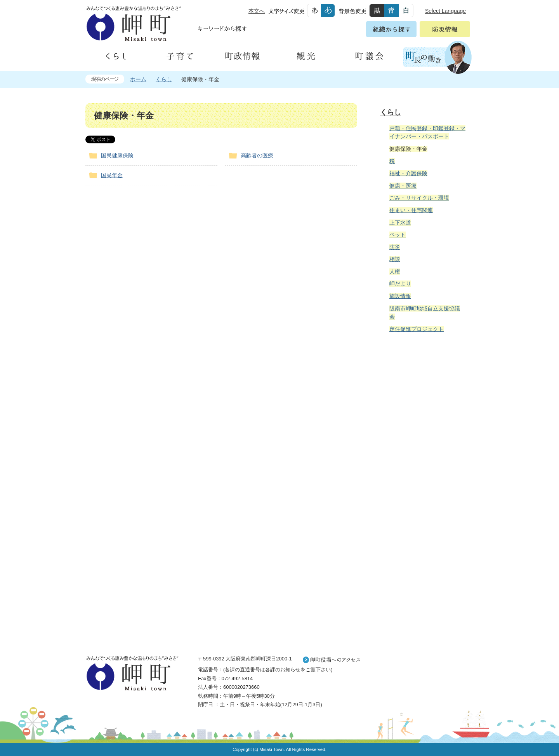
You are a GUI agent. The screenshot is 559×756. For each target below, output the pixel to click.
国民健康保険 (117, 155)
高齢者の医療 (257, 155)
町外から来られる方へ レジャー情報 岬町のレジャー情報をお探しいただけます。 (424, 536)
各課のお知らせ (283, 670)
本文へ (257, 11)
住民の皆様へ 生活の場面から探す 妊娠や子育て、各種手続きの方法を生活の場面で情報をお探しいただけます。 (424, 423)
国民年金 (112, 175)
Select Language (445, 11)
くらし (164, 79)
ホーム (138, 79)
